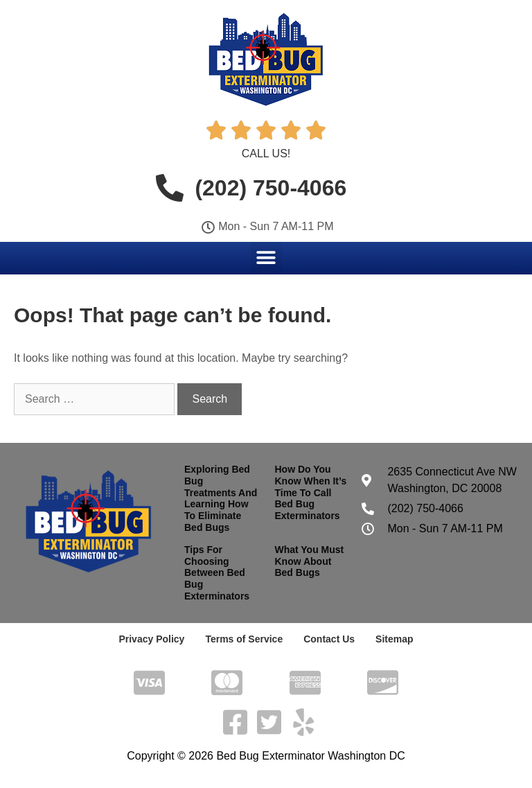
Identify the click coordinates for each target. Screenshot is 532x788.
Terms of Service (244, 639)
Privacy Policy (151, 639)
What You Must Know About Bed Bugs (309, 561)
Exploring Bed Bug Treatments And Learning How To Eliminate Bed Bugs (221, 498)
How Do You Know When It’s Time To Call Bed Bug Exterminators (310, 492)
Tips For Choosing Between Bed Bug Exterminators (217, 573)
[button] (266, 257)
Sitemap (394, 639)
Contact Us (329, 639)
